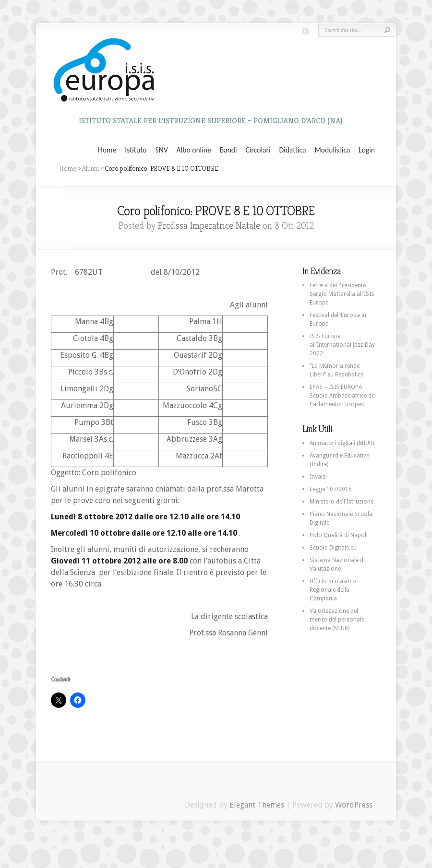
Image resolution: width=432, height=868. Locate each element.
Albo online (194, 150)
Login (367, 150)
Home (107, 150)
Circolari (258, 150)
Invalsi (318, 477)
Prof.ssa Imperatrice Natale (209, 226)
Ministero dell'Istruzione (342, 502)
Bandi (228, 150)
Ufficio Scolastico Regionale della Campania (333, 590)
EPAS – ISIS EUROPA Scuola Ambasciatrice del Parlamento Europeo (343, 396)
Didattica (292, 150)
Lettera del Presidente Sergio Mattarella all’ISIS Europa (342, 294)
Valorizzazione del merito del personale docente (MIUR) (337, 620)
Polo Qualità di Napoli (339, 535)
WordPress (354, 805)
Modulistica (332, 150)
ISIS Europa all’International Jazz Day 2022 (342, 345)
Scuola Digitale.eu (333, 548)
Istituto (136, 150)
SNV (162, 150)
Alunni (90, 168)
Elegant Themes (257, 805)
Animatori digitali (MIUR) (342, 443)
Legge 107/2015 (331, 489)
